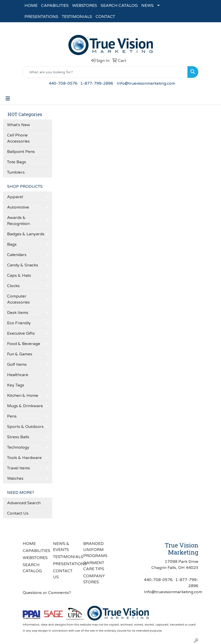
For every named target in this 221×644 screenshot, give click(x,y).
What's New (19, 125)
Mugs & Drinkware (25, 406)
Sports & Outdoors (25, 427)
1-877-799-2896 (97, 83)
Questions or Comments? (47, 593)
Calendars (17, 255)
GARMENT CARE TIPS (94, 566)
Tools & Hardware (24, 458)
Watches (15, 478)
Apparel (15, 197)
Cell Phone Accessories (18, 138)
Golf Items (17, 364)
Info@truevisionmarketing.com (146, 83)
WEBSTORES (85, 6)
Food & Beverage (24, 344)
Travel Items (19, 468)
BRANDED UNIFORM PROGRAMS (95, 550)
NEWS (147, 6)
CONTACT (105, 17)
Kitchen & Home (23, 396)
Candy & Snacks (23, 265)
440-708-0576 (63, 83)
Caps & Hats (19, 275)
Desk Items (18, 313)
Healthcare (18, 375)
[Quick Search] (105, 72)
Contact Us (18, 513)
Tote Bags (17, 162)
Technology (18, 447)
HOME (31, 6)
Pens (12, 416)
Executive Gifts (21, 333)
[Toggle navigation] (8, 99)
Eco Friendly (19, 323)
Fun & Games (20, 354)
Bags (12, 244)
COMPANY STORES (94, 579)
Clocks (13, 286)
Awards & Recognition (18, 221)
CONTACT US (63, 574)
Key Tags (16, 385)
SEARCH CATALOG (119, 6)
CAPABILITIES (55, 6)
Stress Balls (18, 437)
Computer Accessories (18, 299)
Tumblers (16, 172)
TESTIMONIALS (77, 17)
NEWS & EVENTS (61, 547)
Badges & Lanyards (26, 234)
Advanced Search (24, 503)
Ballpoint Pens (21, 152)
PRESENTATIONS (41, 17)
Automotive (18, 207)
